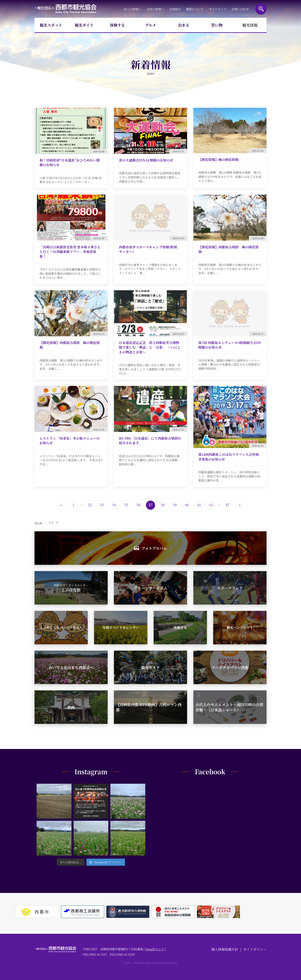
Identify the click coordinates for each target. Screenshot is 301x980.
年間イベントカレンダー (121, 627)
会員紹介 (175, 9)
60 (187, 505)
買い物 (217, 25)
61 (199, 505)
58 (163, 505)
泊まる (184, 25)
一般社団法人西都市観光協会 (66, 9)
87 (228, 505)
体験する (117, 25)
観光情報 (250, 25)
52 (90, 505)
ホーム (38, 522)
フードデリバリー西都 (230, 667)
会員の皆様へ (155, 9)
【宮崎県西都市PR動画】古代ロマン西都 (149, 707)
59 (175, 505)
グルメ (151, 25)
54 (114, 505)
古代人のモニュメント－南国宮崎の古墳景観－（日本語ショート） (229, 707)
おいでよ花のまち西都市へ (71, 667)
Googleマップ (155, 949)
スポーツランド (230, 588)
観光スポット (51, 25)
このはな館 (71, 588)
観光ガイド (84, 25)
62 (211, 505)
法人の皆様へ (132, 9)
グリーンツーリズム (150, 588)
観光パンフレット (240, 627)
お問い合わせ (240, 9)
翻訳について (195, 9)
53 (102, 505)
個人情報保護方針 (225, 949)
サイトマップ (217, 9)
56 (138, 505)
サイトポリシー (255, 949)
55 (126, 505)
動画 (71, 707)
